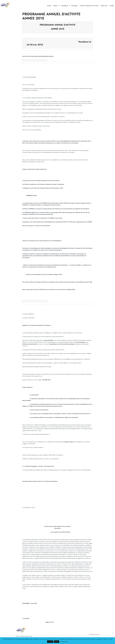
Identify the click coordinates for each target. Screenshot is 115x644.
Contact (112, 6)
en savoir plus (64, 642)
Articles (49, 6)
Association (74, 6)
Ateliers (55, 6)
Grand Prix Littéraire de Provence (89, 6)
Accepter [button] (50, 642)
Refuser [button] (57, 642)
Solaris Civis (104, 6)
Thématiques (64, 6)
